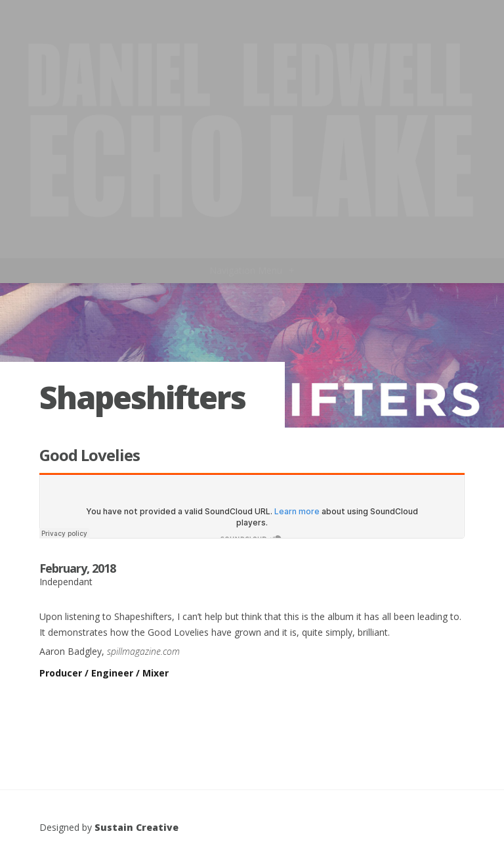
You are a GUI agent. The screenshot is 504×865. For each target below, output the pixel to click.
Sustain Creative (136, 827)
